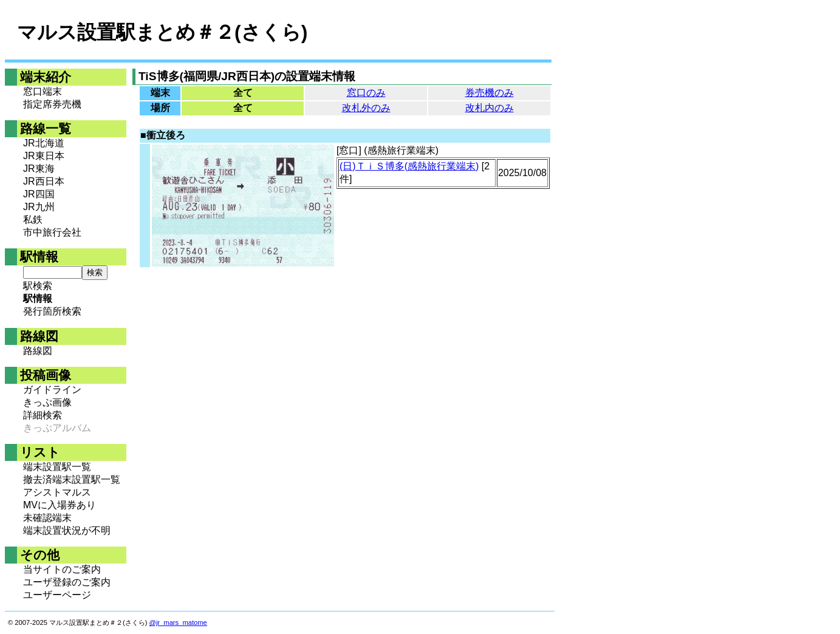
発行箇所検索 (52, 311)
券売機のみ (490, 93)
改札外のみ (366, 108)
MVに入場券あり (60, 505)
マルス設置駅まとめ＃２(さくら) (162, 32)
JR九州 (39, 207)
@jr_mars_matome (178, 622)
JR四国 (39, 194)
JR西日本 (44, 181)
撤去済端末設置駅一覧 (72, 479)
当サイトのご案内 (62, 569)
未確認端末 (47, 518)
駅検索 (38, 286)
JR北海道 (44, 143)
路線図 (38, 351)
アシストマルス (57, 492)
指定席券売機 (52, 104)
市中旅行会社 (52, 232)
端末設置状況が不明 (67, 530)
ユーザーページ (57, 595)
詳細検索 (43, 415)
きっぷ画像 (47, 402)
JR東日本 (44, 156)
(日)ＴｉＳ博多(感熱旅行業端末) (409, 166)
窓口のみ (366, 93)
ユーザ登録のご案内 (67, 582)
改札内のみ (490, 108)
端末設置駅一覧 (57, 467)
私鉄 (33, 220)
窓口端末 (43, 91)
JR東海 (39, 169)
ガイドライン (52, 390)
